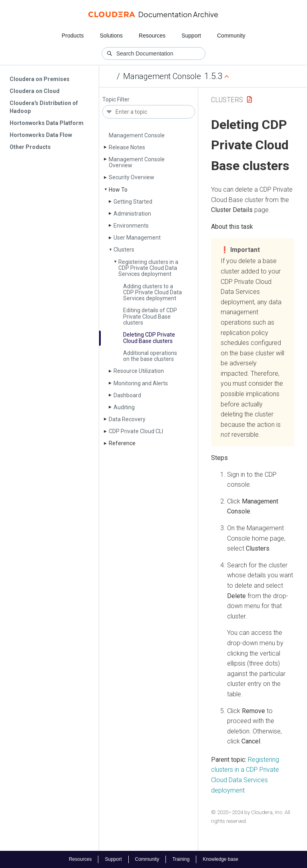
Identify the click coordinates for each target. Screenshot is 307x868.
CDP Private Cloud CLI (136, 431)
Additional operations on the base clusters (150, 356)
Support (191, 36)
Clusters (124, 250)
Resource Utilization (139, 371)
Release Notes (127, 147)
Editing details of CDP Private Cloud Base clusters (150, 316)
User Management (137, 238)
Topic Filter (116, 100)
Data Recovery (127, 419)
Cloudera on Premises (40, 79)
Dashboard (127, 395)
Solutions (111, 36)
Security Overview (132, 177)
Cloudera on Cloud (35, 91)
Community (231, 36)
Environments (131, 226)
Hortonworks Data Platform (47, 123)
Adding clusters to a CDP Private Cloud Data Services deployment (153, 292)
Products (73, 36)
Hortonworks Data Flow (41, 135)
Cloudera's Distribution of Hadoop (44, 107)
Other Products (30, 147)
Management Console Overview (137, 162)
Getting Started (133, 202)
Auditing (124, 407)
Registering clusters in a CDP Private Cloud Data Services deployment (148, 268)
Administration (132, 214)
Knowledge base (220, 859)
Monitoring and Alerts (141, 383)
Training (181, 859)
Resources (152, 36)
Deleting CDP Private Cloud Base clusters (149, 338)
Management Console (162, 76)
